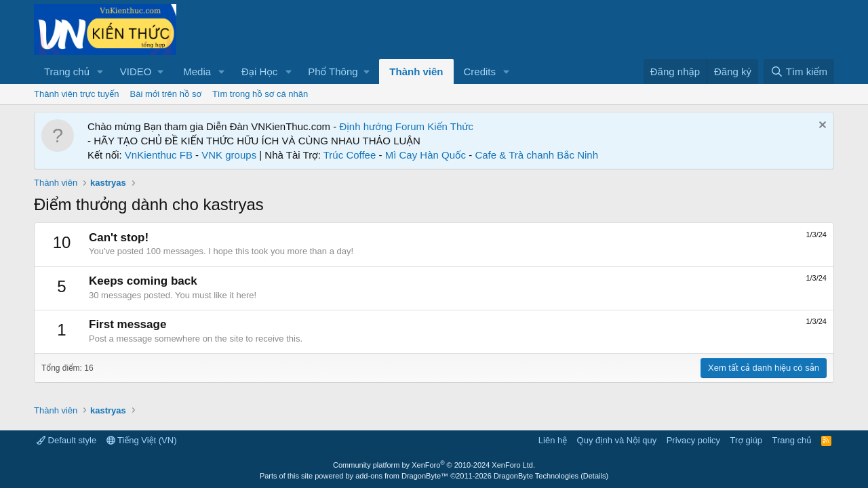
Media (197, 72)
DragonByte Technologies (536, 476)
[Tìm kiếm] (799, 72)
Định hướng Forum (382, 126)
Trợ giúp (746, 440)
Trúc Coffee (350, 155)
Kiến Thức (450, 126)
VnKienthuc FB (159, 155)
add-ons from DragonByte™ (402, 476)
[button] (100, 72)
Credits (480, 72)
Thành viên (416, 72)
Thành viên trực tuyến (77, 94)
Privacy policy (693, 440)
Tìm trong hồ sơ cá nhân (260, 94)
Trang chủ (67, 72)
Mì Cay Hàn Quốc (426, 155)
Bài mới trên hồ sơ (166, 94)
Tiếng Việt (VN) (142, 440)
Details (595, 476)
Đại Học (259, 72)
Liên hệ (553, 440)
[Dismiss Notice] (821, 126)
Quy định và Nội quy (617, 440)
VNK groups (229, 155)
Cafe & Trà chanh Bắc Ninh (536, 155)
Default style (66, 440)
